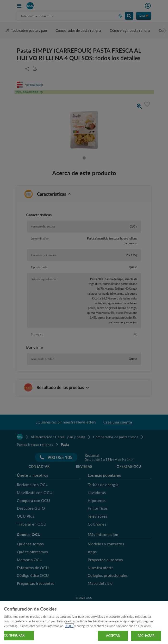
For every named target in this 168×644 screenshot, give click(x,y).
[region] (84, 623)
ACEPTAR (113, 636)
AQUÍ (69, 626)
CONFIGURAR (14, 635)
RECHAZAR (146, 636)
